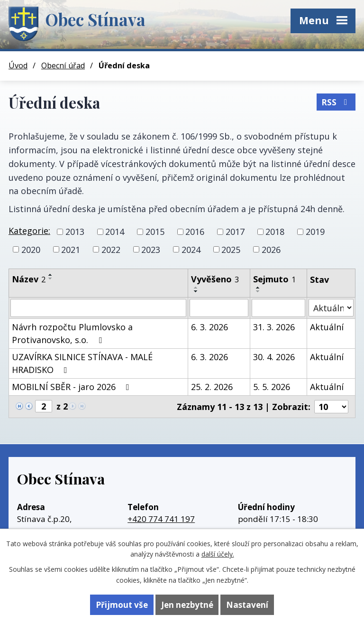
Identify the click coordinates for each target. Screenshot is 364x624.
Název (29, 279)
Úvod (18, 65)
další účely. (218, 554)
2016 (195, 232)
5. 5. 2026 (272, 387)
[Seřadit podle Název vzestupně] (51, 275)
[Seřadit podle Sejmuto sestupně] (258, 291)
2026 (271, 249)
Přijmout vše (122, 605)
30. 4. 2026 (274, 357)
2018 (275, 232)
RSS (336, 102)
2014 (115, 232)
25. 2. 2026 (212, 387)
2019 (315, 232)
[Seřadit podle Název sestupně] (51, 279)
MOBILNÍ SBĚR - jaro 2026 (73, 387)
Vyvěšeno (215, 279)
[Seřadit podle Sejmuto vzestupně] (258, 288)
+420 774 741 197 (161, 519)
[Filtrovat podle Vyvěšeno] (219, 308)
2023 (151, 249)
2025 (231, 249)
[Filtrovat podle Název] (98, 308)
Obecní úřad (63, 65)
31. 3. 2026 (274, 327)
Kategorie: (29, 231)
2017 (235, 232)
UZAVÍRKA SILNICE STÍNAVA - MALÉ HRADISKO (82, 363)
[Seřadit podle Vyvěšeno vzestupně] (196, 288)
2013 (75, 232)
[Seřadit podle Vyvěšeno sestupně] (196, 291)
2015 (155, 232)
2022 (111, 249)
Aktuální (327, 327)
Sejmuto (274, 279)
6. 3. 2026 (209, 327)
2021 (71, 249)
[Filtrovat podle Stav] (331, 308)
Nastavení (247, 605)
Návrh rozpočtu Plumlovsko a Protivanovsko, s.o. (72, 333)
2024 (191, 249)
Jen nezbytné (187, 605)
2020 (31, 249)
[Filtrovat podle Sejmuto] (278, 308)
